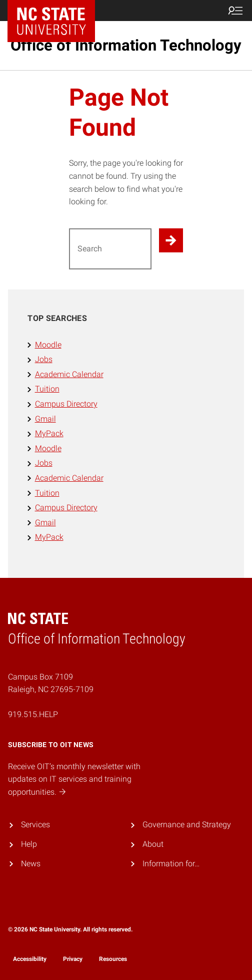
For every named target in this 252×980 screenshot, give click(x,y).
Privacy (73, 959)
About (153, 844)
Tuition (47, 389)
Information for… (171, 864)
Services (35, 825)
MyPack (49, 433)
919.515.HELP (33, 714)
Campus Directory (66, 404)
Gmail (45, 419)
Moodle (48, 345)
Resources (113, 959)
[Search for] (110, 249)
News (31, 864)
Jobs (44, 359)
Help (29, 844)
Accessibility (30, 959)
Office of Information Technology (126, 45)
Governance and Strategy (187, 825)
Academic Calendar (69, 374)
